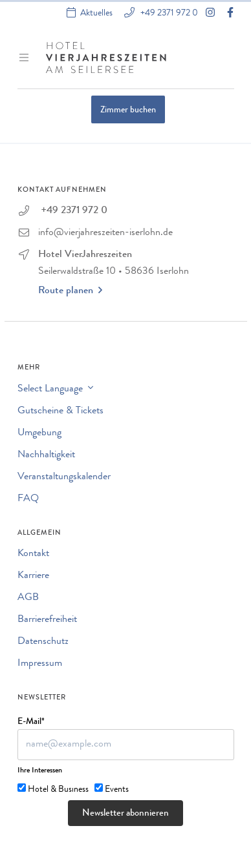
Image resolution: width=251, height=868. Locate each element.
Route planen (70, 291)
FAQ (28, 499)
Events (117, 790)
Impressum (40, 664)
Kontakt (33, 554)
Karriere (33, 576)
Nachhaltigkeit (46, 455)
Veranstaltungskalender (64, 477)
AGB (28, 598)
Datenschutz (43, 642)
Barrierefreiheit (47, 620)
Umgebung (39, 433)
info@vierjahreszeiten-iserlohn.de (105, 233)
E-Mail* (31, 722)
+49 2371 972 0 (168, 13)
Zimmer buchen (128, 110)
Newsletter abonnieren (125, 814)
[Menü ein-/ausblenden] (25, 57)
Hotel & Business (58, 790)
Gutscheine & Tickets (60, 411)
